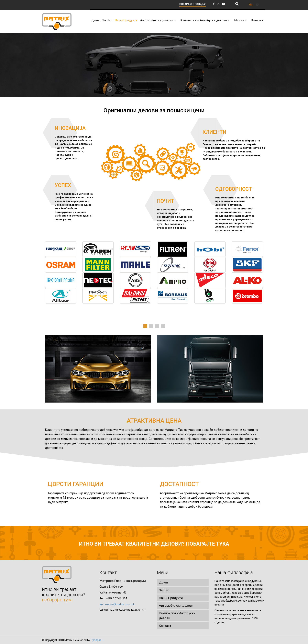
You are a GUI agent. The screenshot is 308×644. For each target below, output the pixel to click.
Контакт (165, 626)
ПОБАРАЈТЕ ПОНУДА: (192, 4)
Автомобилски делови (176, 605)
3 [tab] (157, 326)
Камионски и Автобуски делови (177, 616)
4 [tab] (163, 326)
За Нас (164, 590)
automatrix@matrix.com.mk (117, 604)
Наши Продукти (171, 598)
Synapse (96, 640)
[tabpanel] (154, 272)
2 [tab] (151, 326)
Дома (163, 582)
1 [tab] (145, 326)
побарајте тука (207, 544)
